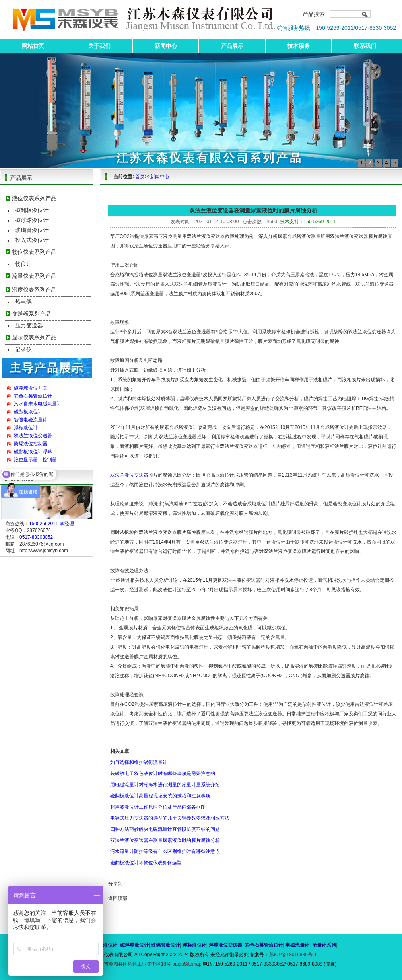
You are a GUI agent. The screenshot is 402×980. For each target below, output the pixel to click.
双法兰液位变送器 (33, 436)
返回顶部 (118, 898)
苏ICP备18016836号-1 (293, 955)
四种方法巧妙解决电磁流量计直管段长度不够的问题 (165, 829)
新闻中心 (166, 46)
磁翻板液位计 (32, 210)
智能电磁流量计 (31, 420)
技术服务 (299, 46)
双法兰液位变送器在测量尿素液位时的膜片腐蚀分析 (165, 840)
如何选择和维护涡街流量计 (139, 762)
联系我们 (365, 46)
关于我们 (99, 46)
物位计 (23, 264)
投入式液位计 (32, 240)
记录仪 (23, 349)
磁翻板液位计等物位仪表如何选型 (146, 863)
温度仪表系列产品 (34, 290)
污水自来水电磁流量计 (38, 404)
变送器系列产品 (31, 314)
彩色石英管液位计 (33, 396)
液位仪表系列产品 (34, 198)
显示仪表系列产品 (34, 337)
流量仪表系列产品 (34, 276)
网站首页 (33, 46)
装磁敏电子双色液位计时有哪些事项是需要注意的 (163, 773)
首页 (140, 177)
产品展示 (232, 46)
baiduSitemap (187, 964)
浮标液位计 (26, 428)
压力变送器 (29, 325)
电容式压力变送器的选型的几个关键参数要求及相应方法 (170, 818)
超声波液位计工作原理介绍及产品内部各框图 (158, 807)
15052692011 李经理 (51, 524)
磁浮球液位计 (32, 220)
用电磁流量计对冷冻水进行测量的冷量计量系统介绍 (165, 785)
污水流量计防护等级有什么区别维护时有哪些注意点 (165, 851)
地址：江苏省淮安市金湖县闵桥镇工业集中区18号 (119, 964)
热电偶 (23, 302)
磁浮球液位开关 (31, 388)
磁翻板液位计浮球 (33, 452)
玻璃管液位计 (32, 230)
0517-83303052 (36, 537)
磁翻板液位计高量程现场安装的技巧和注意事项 (160, 796)
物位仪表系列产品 (34, 252)
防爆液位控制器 (31, 444)
